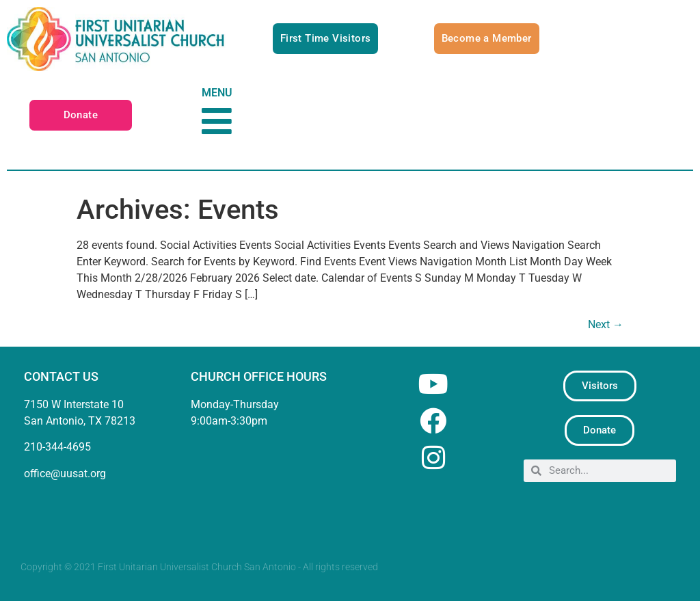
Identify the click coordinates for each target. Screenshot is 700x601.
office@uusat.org (65, 473)
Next (606, 324)
